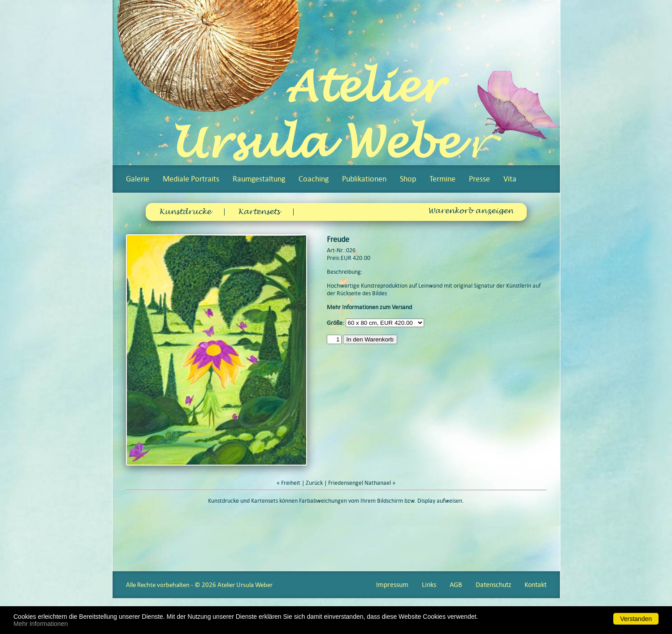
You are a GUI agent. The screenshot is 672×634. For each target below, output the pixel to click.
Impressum (392, 584)
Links (429, 584)
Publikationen (364, 179)
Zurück (314, 483)
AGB (456, 584)
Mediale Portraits (191, 179)
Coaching (314, 179)
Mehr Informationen (41, 624)
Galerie (138, 179)
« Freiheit (288, 483)
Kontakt (535, 584)
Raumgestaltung (259, 179)
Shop (408, 179)
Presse (479, 179)
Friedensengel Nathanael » (362, 483)
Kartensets (259, 212)
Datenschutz (493, 584)
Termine (442, 179)
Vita (510, 179)
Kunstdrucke (185, 212)
